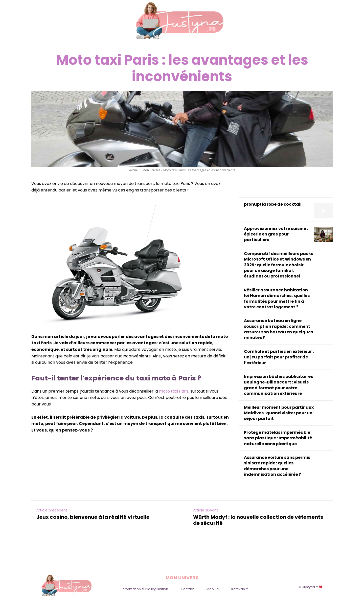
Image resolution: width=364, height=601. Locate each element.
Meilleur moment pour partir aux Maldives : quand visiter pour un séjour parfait (279, 413)
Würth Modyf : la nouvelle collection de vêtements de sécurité (258, 520)
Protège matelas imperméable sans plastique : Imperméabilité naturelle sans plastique (278, 438)
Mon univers (151, 170)
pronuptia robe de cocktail (273, 204)
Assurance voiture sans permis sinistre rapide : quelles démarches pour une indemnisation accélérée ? (277, 466)
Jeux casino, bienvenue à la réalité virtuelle (93, 517)
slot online (225, 183)
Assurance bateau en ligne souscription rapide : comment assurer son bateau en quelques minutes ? (278, 329)
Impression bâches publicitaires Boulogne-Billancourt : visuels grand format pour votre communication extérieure (278, 385)
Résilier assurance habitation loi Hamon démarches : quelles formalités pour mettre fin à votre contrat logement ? (277, 298)
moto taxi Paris (174, 391)
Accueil (134, 170)
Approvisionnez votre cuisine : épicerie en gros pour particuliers (276, 234)
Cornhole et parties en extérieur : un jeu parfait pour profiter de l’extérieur (279, 357)
